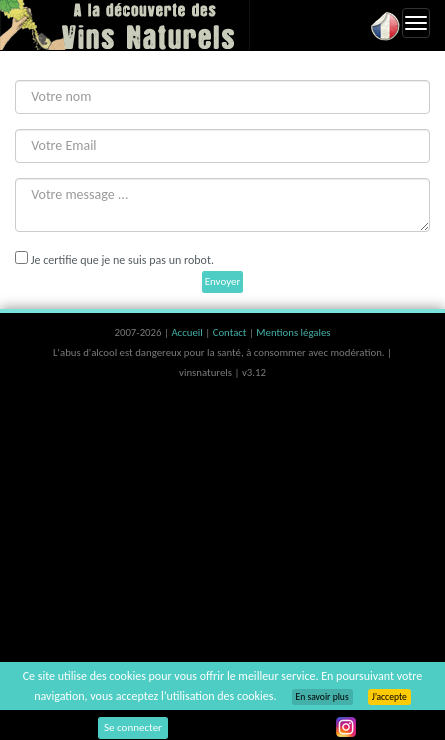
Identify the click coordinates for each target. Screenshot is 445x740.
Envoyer (223, 281)
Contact (231, 332)
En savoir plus (322, 697)
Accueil (188, 332)
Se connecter (133, 727)
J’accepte (389, 697)
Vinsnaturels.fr (125, 25)
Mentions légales (293, 332)
